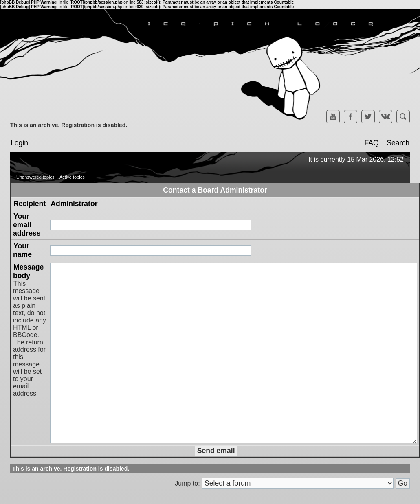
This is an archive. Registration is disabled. (69, 125)
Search (398, 143)
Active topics (72, 177)
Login (19, 143)
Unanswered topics (35, 177)
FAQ (371, 143)
